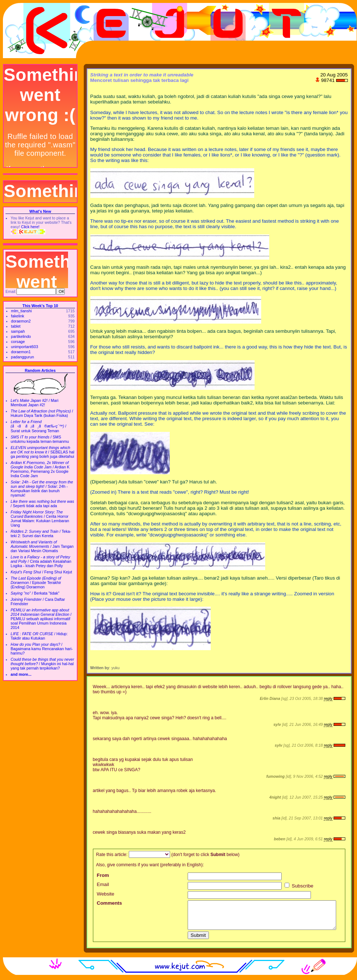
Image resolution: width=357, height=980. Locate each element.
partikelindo (21, 336)
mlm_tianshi (21, 311)
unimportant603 (25, 347)
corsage (18, 342)
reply (328, 698)
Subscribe (299, 886)
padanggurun (22, 357)
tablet (16, 326)
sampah (18, 331)
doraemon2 (21, 321)
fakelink (18, 316)
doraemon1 (21, 352)
